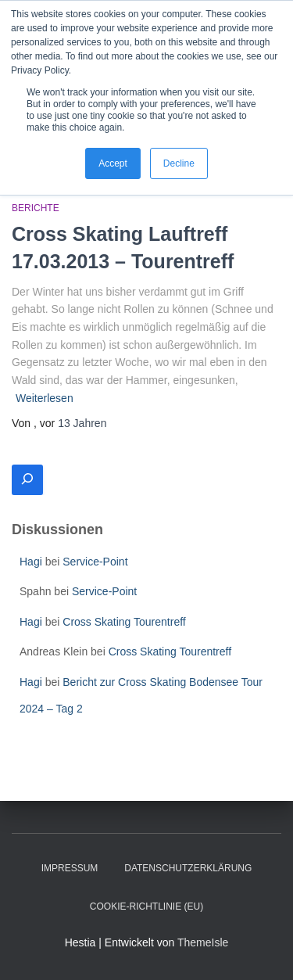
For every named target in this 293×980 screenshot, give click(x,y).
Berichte (36, 208)
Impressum (70, 868)
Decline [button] (179, 163)
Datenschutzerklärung (188, 868)
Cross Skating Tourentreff (124, 622)
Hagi (31, 562)
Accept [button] (113, 163)
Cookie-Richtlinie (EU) (146, 906)
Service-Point (95, 562)
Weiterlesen (45, 398)
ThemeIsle (203, 942)
